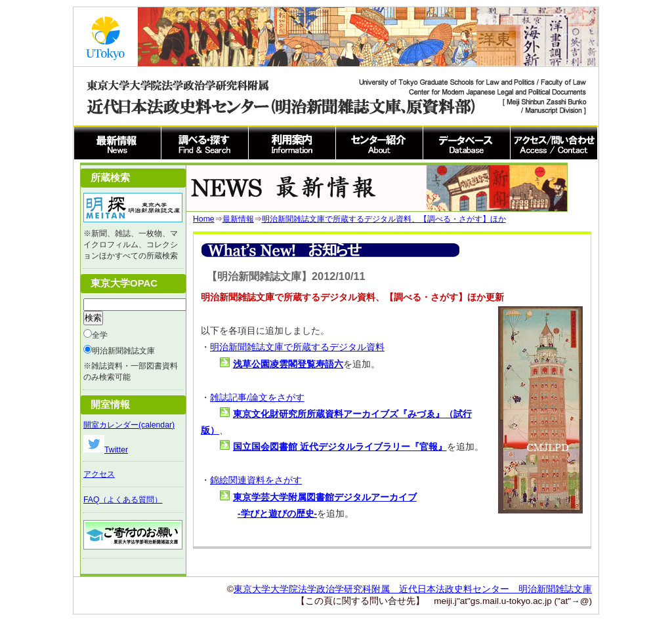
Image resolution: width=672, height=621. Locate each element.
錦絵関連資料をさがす (256, 480)
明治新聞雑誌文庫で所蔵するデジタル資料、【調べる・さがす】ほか (384, 219)
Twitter (106, 450)
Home (204, 219)
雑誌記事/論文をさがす (257, 398)
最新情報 (238, 219)
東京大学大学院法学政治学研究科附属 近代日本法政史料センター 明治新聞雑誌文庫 (413, 589)
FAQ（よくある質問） (123, 500)
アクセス (99, 474)
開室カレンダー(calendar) (129, 425)
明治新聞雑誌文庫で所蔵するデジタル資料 (297, 347)
